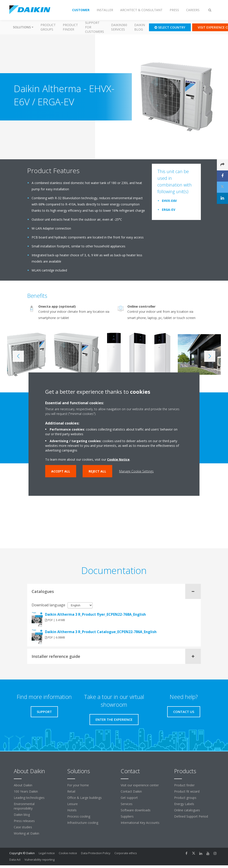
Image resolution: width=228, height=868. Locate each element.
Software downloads (136, 810)
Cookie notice (68, 853)
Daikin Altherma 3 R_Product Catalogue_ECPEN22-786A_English (101, 632)
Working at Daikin (26, 833)
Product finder (70, 27)
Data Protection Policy (96, 853)
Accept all (61, 471)
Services (127, 804)
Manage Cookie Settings (136, 471)
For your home (78, 785)
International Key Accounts (140, 823)
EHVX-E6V (169, 201)
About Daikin (23, 785)
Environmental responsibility (24, 806)
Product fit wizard (187, 791)
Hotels (72, 810)
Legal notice (47, 853)
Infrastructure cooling (83, 823)
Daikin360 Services (119, 27)
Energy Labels (184, 804)
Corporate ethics (126, 853)
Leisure (72, 804)
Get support (129, 798)
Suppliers (127, 816)
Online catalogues (187, 810)
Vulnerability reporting (40, 860)
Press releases (24, 821)
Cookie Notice (118, 459)
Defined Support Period (191, 816)
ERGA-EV (169, 210)
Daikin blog (140, 27)
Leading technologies (29, 798)
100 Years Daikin (26, 791)
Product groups (48, 27)
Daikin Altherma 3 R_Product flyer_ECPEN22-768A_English (95, 614)
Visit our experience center (140, 785)
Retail (71, 791)
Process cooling (79, 816)
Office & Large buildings (84, 798)
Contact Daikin (131, 791)
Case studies (23, 827)
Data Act (15, 860)
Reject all (97, 471)
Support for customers (95, 27)
